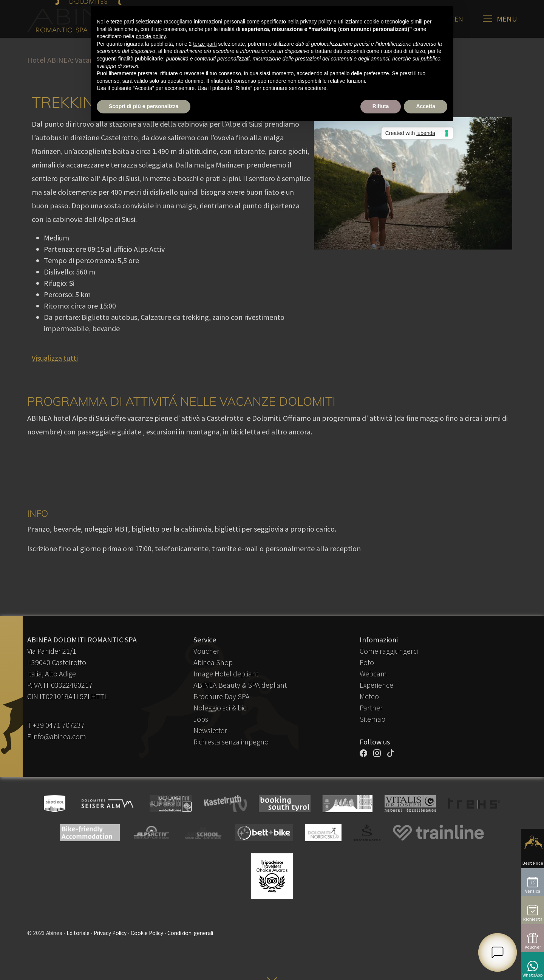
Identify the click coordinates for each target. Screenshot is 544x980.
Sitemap (372, 719)
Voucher (206, 651)
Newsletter (210, 730)
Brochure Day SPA (222, 696)
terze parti (205, 44)
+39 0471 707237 (59, 725)
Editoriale (78, 933)
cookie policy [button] (151, 36)
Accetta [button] (426, 106)
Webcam (373, 674)
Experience (376, 685)
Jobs (201, 719)
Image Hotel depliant (226, 674)
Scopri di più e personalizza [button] (144, 106)
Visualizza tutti (55, 358)
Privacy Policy (110, 933)
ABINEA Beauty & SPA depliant (240, 685)
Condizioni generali (190, 933)
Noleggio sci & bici (220, 708)
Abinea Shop (213, 662)
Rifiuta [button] (381, 106)
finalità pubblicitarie (141, 59)
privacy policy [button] (316, 22)
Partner (371, 708)
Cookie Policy (147, 933)
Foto (367, 662)
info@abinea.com (59, 736)
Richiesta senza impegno (231, 742)
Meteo (369, 696)
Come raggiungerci (389, 651)
